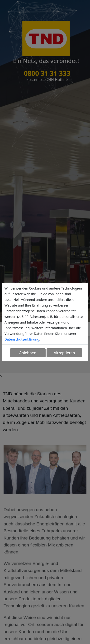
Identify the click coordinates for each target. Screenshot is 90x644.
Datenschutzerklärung (22, 339)
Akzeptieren (64, 353)
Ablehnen (28, 353)
